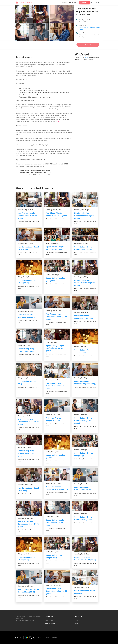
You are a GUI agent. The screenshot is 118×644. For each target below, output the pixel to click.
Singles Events (50, 616)
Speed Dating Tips (51, 620)
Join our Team (73, 3)
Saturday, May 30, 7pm (82, 277)
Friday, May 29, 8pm (53, 244)
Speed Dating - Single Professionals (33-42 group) (55, 348)
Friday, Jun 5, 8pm (24, 345)
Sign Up (85, 3)
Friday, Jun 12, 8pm (81, 415)
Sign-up (86, 58)
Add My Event (79, 616)
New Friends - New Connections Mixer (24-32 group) (85, 283)
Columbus (64, 3)
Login (81, 58)
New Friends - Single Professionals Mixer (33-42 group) (29, 216)
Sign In (97, 3)
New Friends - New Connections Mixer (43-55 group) (57, 317)
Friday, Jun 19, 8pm (53, 517)
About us (78, 620)
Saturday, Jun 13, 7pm (25, 485)
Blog (76, 624)
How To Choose (50, 624)
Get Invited (88, 45)
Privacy (40, 637)
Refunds (54, 637)
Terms (47, 637)
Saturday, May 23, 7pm (25, 210)
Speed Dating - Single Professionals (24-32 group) (83, 421)
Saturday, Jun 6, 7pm (53, 380)
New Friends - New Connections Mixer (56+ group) (84, 216)
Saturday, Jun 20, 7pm (82, 554)
